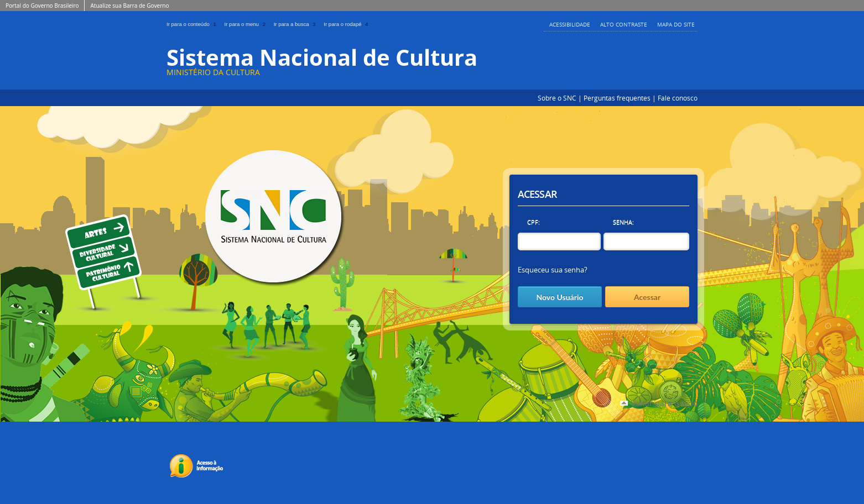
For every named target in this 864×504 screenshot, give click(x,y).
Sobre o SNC (557, 98)
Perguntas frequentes (617, 98)
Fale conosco (678, 98)
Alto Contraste (624, 24)
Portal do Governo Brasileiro (42, 6)
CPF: (534, 222)
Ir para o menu (247, 24)
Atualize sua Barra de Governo (129, 6)
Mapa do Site (676, 24)
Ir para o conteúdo (193, 24)
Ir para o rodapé (347, 24)
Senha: (623, 222)
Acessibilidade (570, 24)
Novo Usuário (559, 297)
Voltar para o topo (664, 403)
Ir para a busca (297, 24)
